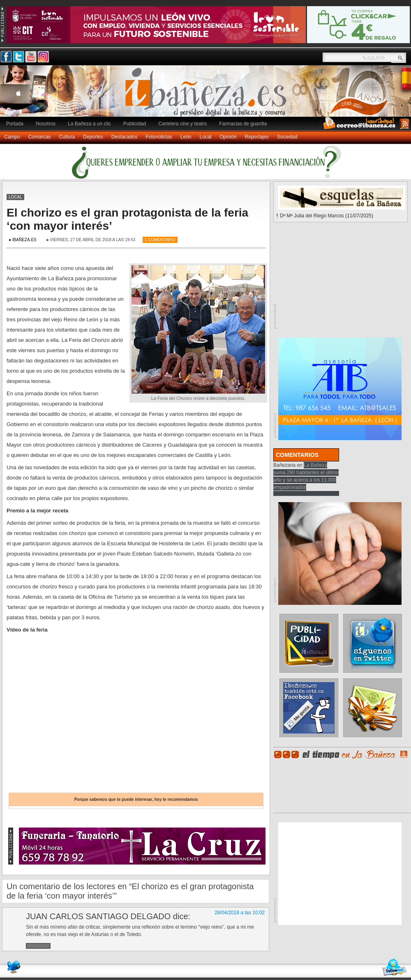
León (186, 137)
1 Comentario (160, 240)
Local (206, 137)
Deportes (93, 137)
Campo (12, 137)
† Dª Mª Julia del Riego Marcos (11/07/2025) (324, 216)
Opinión (228, 137)
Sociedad (287, 137)
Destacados (124, 137)
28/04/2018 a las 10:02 (240, 913)
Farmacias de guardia (243, 124)
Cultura (67, 137)
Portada (15, 124)
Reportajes (257, 137)
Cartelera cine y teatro (182, 124)
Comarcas (40, 137)
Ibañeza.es (208, 95)
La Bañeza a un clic (89, 124)
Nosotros (46, 124)
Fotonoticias (159, 137)
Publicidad (135, 124)
